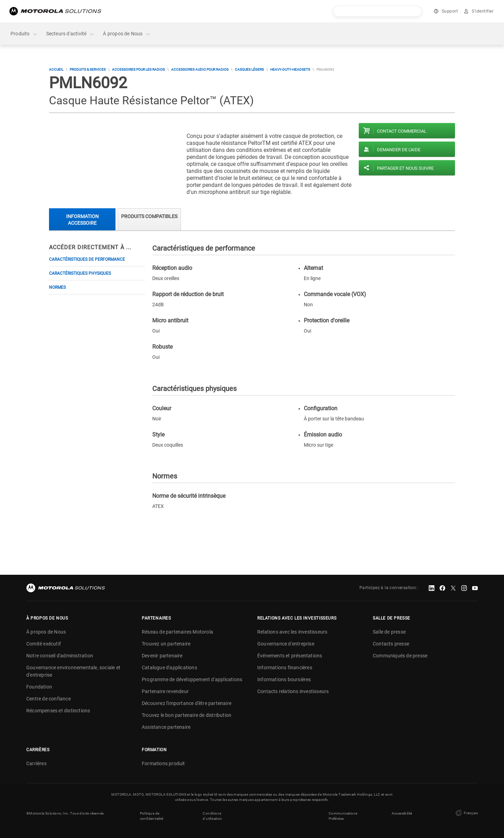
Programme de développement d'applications (192, 679)
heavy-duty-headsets (290, 69)
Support (450, 11)
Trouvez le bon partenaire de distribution (187, 715)
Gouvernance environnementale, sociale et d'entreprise (73, 671)
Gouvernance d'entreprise (286, 644)
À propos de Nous (127, 34)
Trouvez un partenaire (166, 644)
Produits (24, 34)
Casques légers (249, 69)
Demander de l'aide (399, 150)
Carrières (36, 763)
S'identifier (483, 11)
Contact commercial (402, 131)
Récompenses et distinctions (58, 711)
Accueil (56, 69)
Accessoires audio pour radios (200, 69)
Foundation (39, 687)
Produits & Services (88, 69)
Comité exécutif (44, 644)
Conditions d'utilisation (212, 816)
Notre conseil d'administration (60, 656)
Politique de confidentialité (152, 816)
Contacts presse (391, 644)
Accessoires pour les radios (138, 69)
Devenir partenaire (162, 656)
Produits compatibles (149, 216)
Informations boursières (284, 679)
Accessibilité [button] (402, 813)
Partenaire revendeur (165, 691)
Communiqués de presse (400, 656)
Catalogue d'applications (169, 668)
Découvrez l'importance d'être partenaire (187, 703)
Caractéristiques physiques (80, 273)
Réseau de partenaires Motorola (177, 632)
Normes (57, 287)
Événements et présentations (290, 656)
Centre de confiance (48, 699)
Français (466, 813)
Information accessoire (82, 220)
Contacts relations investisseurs (293, 691)
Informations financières (285, 668)
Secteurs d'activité (71, 34)
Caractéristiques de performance (87, 259)
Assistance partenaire (166, 727)
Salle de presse (389, 632)
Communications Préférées (343, 816)
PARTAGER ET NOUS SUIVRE (405, 168)
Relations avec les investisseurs (292, 632)
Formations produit (163, 763)
